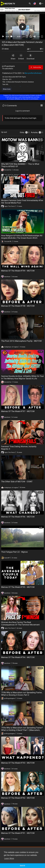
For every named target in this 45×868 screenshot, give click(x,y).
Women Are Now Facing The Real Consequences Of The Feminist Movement (20, 623)
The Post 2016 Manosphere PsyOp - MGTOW (21, 341)
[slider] (13, 36)
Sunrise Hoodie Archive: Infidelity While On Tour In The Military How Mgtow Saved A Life (22, 377)
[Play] (3, 37)
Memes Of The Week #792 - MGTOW (18, 798)
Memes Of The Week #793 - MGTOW (18, 763)
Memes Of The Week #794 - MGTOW (18, 657)
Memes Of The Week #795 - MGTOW (18, 587)
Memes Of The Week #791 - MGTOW (18, 833)
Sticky (22, 132)
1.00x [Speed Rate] (23, 37)
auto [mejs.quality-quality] (39, 37)
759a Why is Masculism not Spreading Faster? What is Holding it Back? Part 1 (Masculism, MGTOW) (22, 730)
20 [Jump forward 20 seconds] (31, 36)
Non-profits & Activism (33, 73)
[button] (35, 3)
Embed (21, 57)
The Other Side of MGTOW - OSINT (17, 482)
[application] (22, 27)
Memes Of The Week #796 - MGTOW (18, 517)
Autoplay (34, 132)
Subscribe (36, 67)
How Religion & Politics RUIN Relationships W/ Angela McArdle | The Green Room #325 (22, 237)
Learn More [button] (9, 858)
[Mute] (35, 37)
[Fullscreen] (42, 37)
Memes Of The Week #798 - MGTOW (18, 306)
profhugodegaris (8, 66)
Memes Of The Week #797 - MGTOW (18, 411)
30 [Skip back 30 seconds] (27, 36)
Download (31, 57)
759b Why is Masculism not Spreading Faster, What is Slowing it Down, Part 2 (22, 694)
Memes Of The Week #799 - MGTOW (18, 271)
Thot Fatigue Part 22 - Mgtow (14, 552)
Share (13, 57)
